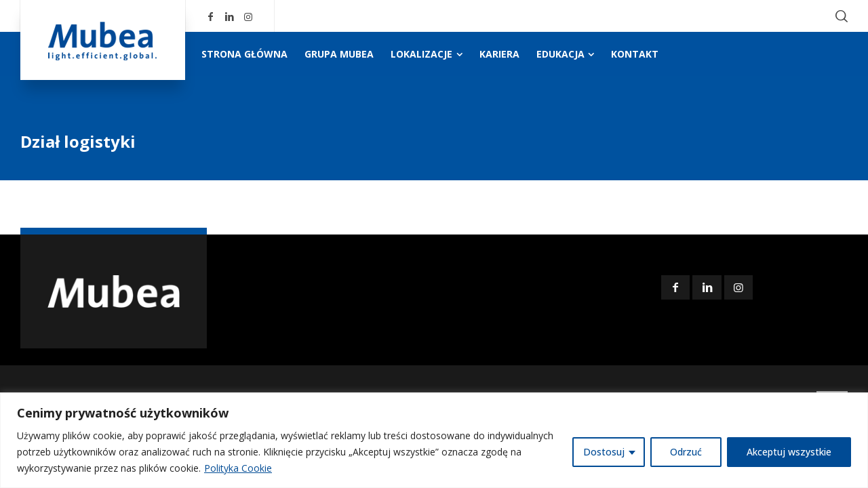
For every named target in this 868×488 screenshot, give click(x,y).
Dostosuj (604, 452)
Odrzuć (686, 452)
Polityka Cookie (238, 468)
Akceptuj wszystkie (789, 452)
